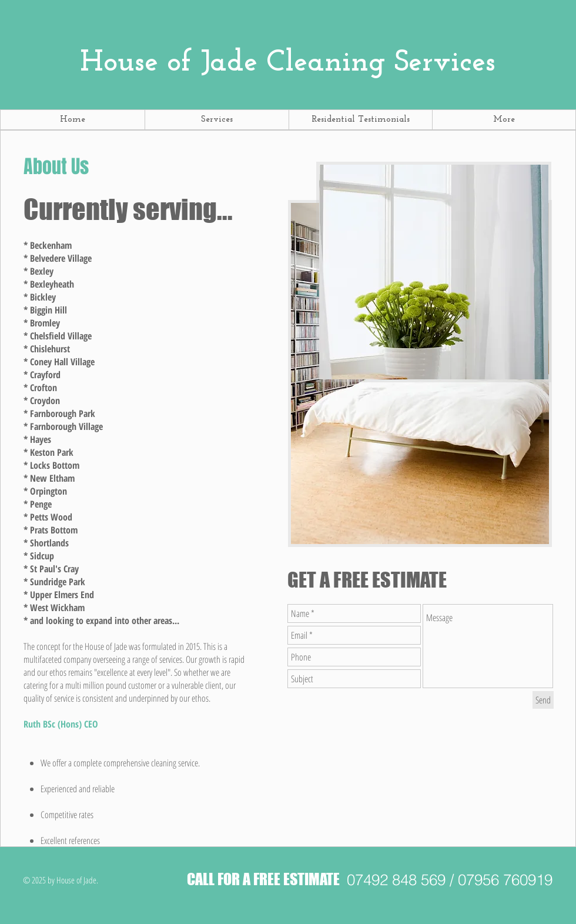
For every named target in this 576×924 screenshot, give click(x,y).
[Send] (543, 700)
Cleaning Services (288, 63)
